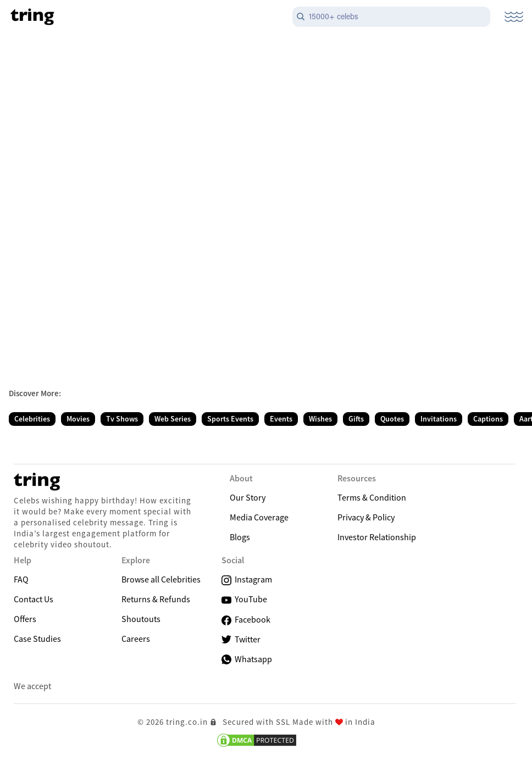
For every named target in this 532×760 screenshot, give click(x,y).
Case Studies (37, 639)
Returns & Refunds (156, 599)
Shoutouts (141, 619)
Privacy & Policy (366, 517)
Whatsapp (247, 659)
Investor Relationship (377, 537)
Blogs (240, 537)
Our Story (248, 497)
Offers (25, 619)
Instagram (247, 579)
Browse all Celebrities (161, 579)
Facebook (246, 620)
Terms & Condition (372, 497)
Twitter (241, 639)
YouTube (244, 599)
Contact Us (34, 599)
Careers (136, 639)
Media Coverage (259, 517)
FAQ (21, 579)
